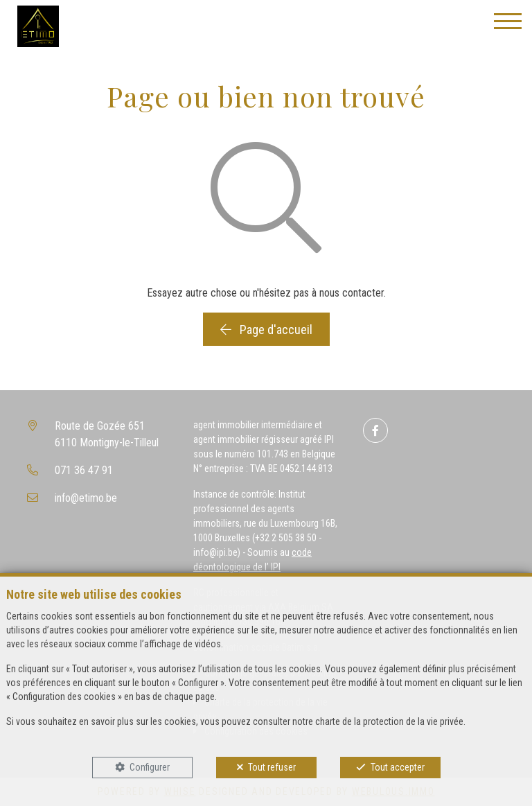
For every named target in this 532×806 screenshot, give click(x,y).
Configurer (150, 767)
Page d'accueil (266, 330)
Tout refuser (272, 767)
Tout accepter (398, 767)
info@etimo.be (86, 498)
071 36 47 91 (84, 470)
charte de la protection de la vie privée (389, 721)
